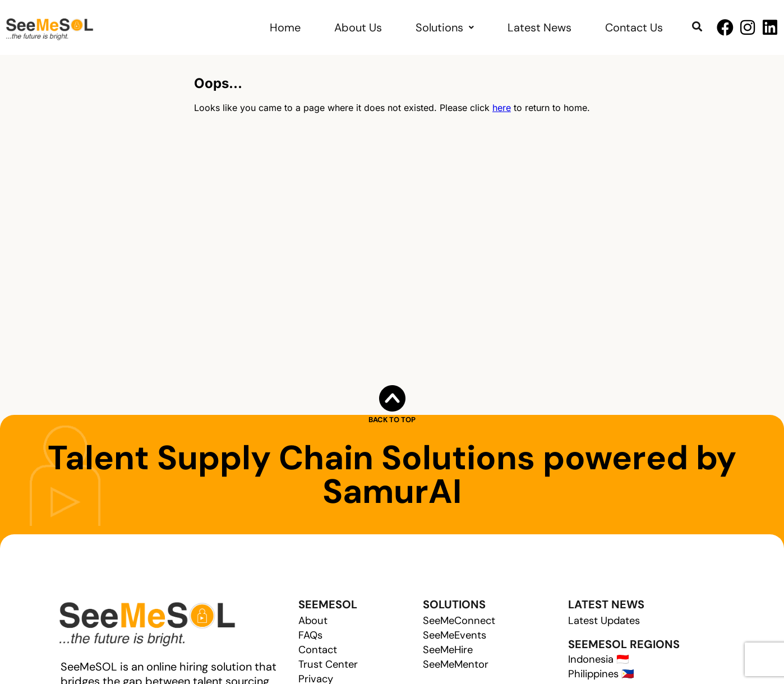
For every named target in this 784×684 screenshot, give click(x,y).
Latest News (539, 27)
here (502, 108)
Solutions (445, 27)
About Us (358, 27)
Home (285, 27)
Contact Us (634, 27)
